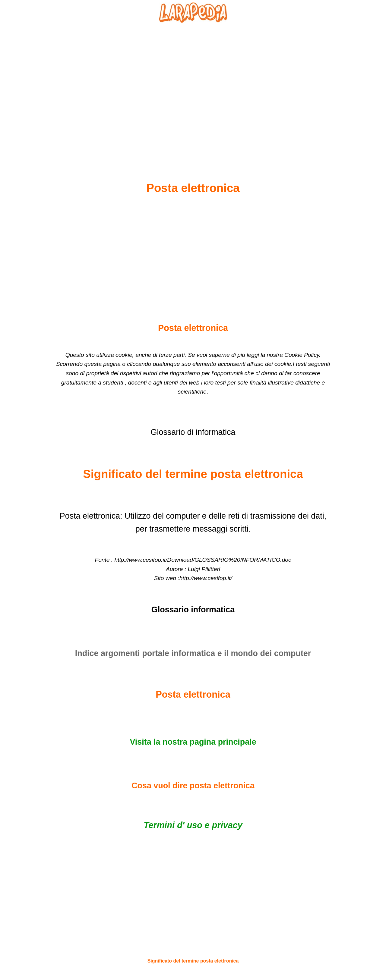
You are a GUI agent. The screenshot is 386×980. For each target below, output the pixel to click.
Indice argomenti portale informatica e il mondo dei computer (193, 653)
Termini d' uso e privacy (193, 825)
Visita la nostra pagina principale (193, 742)
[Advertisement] (193, 88)
